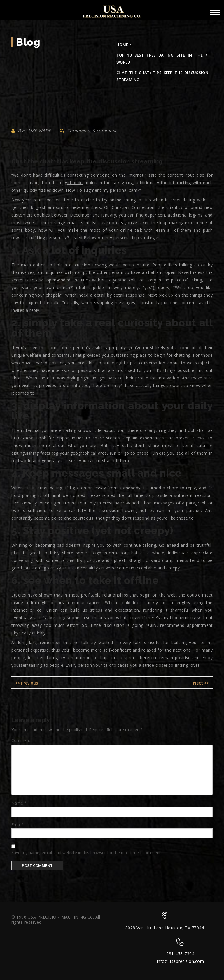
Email (18, 825)
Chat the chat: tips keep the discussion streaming (87, 161)
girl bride (74, 183)
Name (19, 803)
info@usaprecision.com (181, 961)
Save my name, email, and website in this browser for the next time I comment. (86, 853)
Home (122, 45)
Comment (21, 740)
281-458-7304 (180, 954)
